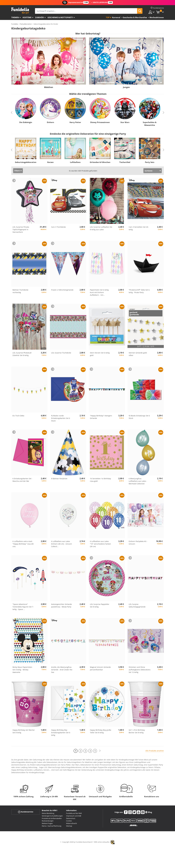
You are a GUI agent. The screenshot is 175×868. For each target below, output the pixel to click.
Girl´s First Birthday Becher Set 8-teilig (137, 731)
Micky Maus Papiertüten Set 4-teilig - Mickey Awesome (22, 670)
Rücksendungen (48, 821)
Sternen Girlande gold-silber (138, 354)
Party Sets (150, 162)
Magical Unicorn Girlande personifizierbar (100, 668)
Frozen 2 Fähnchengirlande (62, 290)
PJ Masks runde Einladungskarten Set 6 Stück (61, 418)
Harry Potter (75, 122)
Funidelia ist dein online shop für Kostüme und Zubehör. (20, 11)
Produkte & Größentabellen (52, 818)
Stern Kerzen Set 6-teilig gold (100, 354)
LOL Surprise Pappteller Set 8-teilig (100, 605)
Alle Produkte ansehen (155, 751)
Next (163, 113)
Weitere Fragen (47, 823)
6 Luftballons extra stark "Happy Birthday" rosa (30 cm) (23, 544)
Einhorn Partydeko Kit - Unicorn (138, 543)
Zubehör (39, 17)
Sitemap (69, 826)
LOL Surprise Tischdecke (61, 353)
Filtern (17, 171)
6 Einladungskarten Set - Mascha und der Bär (22, 480)
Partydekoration (26, 24)
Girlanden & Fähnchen (100, 162)
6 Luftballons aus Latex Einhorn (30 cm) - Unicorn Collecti (62, 544)
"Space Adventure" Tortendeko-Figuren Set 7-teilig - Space (23, 607)
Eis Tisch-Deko (18, 416)
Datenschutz (71, 818)
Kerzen (50, 162)
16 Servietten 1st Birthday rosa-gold (100, 480)
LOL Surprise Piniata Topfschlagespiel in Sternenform (21, 229)
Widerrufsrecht (72, 823)
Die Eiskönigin (26, 122)
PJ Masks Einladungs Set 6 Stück (139, 417)
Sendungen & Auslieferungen (52, 816)
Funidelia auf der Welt (74, 813)
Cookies (69, 821)
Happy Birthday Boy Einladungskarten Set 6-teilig (61, 733)
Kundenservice (26, 812)
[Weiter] (100, 751)
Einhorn (50, 122)
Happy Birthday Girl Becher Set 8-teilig (24, 731)
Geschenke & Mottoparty (60, 17)
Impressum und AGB (74, 816)
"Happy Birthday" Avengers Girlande (101, 417)
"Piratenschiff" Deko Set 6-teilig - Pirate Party (139, 291)
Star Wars (125, 122)
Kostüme (27, 17)
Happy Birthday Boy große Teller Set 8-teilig (101, 731)
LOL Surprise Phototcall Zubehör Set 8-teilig (22, 354)
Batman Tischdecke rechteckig (20, 291)
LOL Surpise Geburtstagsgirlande (137, 605)
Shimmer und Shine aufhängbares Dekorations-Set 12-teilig (140, 670)
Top (108, 17)
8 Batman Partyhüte (59, 479)
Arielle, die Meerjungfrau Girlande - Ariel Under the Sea (62, 670)
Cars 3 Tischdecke (58, 227)
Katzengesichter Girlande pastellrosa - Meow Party (61, 605)
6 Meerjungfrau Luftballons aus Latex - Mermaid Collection (138, 481)
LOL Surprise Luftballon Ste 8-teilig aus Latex (101, 228)
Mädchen (49, 87)
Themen (15, 17)
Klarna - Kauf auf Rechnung (52, 826)
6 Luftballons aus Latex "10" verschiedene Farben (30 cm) (100, 544)
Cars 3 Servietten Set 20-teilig (139, 228)
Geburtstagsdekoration (26, 162)
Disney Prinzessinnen (100, 122)
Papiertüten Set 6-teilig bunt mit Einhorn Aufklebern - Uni (99, 292)
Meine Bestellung (48, 813)
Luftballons (75, 162)
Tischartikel (125, 162)
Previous (12, 113)
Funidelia (15, 24)
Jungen (126, 87)
